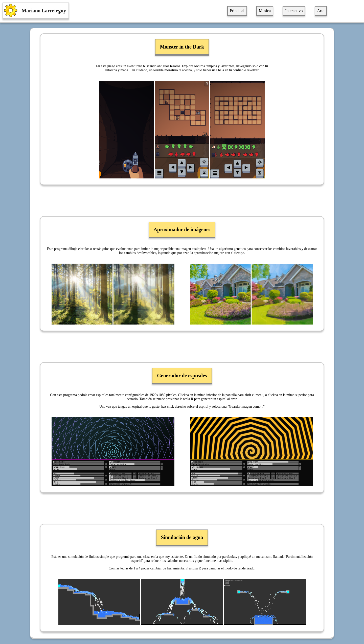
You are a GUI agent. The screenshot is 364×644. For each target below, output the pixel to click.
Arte (321, 11)
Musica (265, 11)
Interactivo (294, 11)
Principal (237, 11)
